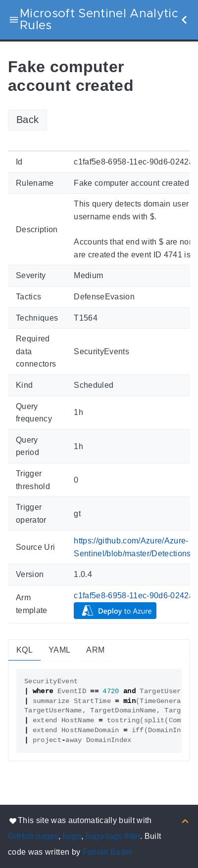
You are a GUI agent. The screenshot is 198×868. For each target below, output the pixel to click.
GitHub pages (33, 836)
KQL (25, 650)
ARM (95, 650)
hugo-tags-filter (113, 836)
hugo (72, 836)
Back (27, 120)
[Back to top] (185, 820)
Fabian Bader (108, 852)
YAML (59, 650)
